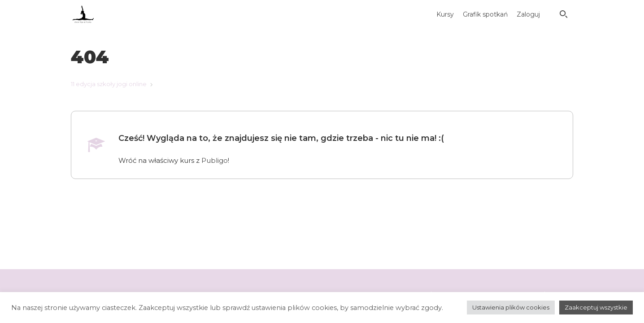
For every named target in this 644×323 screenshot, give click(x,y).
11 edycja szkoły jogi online (109, 84)
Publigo (215, 160)
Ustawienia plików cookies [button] (511, 307)
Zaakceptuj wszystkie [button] (596, 307)
